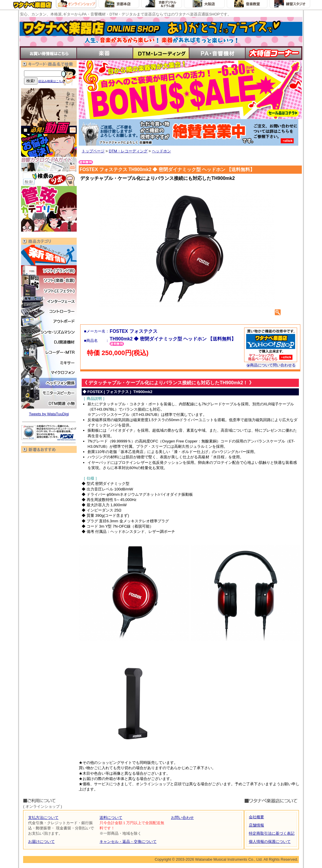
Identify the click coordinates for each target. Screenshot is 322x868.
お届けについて (41, 842)
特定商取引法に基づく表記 (272, 833)
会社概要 (256, 817)
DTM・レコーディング (128, 151)
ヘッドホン (161, 151)
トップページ (93, 151)
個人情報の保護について (270, 842)
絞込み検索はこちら (52, 81)
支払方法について (43, 818)
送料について (111, 818)
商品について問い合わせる (271, 365)
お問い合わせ (182, 818)
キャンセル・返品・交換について (128, 842)
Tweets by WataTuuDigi (49, 414)
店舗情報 (256, 825)
